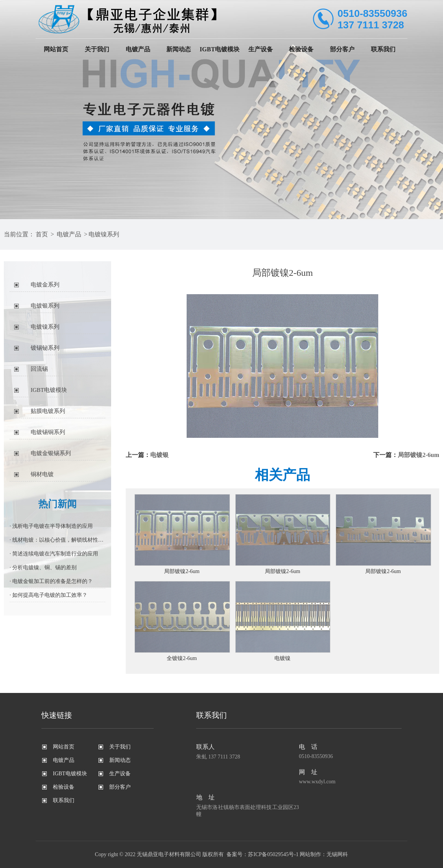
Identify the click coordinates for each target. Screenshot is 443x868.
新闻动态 (179, 49)
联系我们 (383, 49)
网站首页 (56, 49)
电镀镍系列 (104, 234)
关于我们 (97, 49)
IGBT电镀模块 (220, 49)
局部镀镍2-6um (418, 455)
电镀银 (159, 455)
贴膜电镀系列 (48, 411)
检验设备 (301, 49)
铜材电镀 (42, 474)
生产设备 (261, 49)
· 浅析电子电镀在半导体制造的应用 (51, 526)
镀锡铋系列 (45, 348)
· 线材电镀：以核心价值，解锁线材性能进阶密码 (57, 540)
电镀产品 (138, 49)
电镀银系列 (45, 306)
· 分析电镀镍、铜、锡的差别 (43, 567)
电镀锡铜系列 (48, 432)
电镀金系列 (45, 285)
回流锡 (39, 369)
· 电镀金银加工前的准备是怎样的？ (51, 581)
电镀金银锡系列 (51, 453)
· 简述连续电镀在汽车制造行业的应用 (54, 554)
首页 (42, 234)
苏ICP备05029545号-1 (273, 854)
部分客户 (342, 49)
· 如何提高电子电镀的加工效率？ (48, 595)
